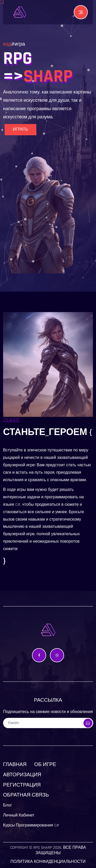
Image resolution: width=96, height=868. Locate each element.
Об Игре (45, 764)
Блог (8, 805)
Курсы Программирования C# (31, 825)
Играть (20, 130)
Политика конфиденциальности (48, 862)
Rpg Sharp (43, 848)
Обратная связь (26, 795)
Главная (15, 764)
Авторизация (22, 775)
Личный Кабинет (19, 815)
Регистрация (22, 785)
